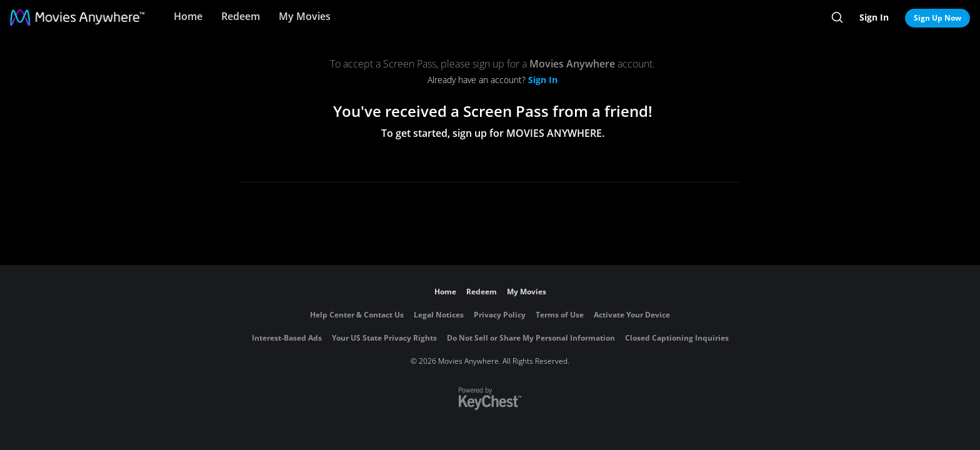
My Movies (305, 16)
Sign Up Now (937, 18)
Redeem (241, 16)
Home (188, 16)
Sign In (874, 17)
